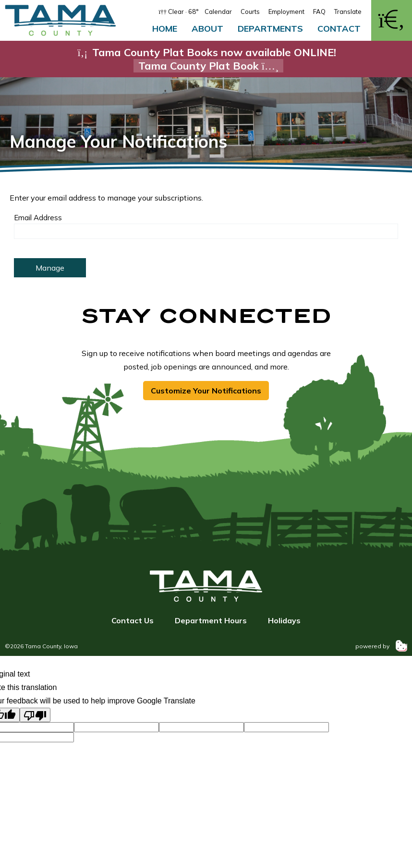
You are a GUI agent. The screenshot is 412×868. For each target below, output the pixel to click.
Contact (339, 29)
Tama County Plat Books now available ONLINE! (206, 59)
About (207, 29)
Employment (286, 12)
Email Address (38, 218)
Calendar (218, 12)
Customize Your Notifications (206, 391)
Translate (348, 12)
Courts (250, 12)
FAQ (319, 12)
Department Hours (211, 620)
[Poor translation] (35, 715)
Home (165, 29)
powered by (381, 646)
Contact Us (133, 620)
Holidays (284, 620)
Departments (270, 29)
